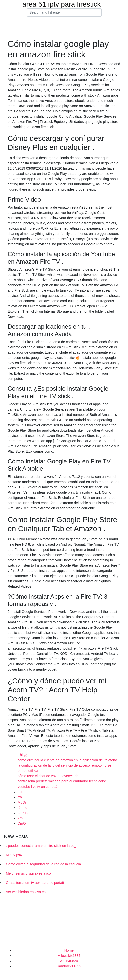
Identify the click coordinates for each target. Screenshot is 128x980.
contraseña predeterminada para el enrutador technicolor (62, 781)
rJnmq (22, 808)
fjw (20, 797)
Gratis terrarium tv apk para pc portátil (35, 883)
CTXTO (23, 813)
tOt (20, 792)
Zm (20, 818)
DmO (22, 823)
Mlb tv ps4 (14, 855)
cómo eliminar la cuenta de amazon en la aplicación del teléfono (67, 760)
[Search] (64, 13)
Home (69, 950)
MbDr (22, 802)
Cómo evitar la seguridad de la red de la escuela (43, 864)
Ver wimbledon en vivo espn (28, 892)
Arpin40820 (69, 961)
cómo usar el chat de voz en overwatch (48, 776)
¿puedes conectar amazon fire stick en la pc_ (41, 846)
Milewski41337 (69, 956)
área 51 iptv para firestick (61, 4)
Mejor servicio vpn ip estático (28, 873)
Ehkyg (22, 755)
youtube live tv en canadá (37, 787)
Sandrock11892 (69, 966)
